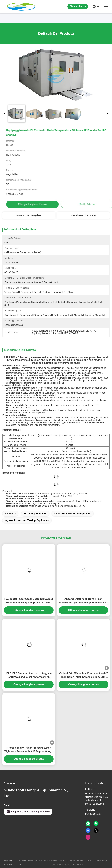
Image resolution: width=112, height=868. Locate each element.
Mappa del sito (23, 862)
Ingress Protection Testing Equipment (27, 520)
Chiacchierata (78, 6)
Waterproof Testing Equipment (72, 514)
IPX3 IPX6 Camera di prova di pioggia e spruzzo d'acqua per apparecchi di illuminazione (29, 675)
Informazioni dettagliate (29, 215)
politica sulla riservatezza (8, 862)
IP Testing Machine (34, 514)
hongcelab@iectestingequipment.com (28, 812)
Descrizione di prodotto (83, 215)
